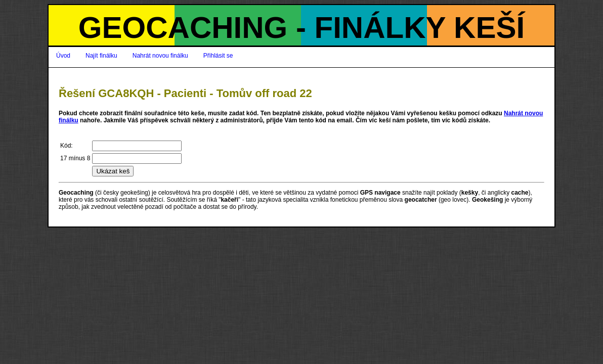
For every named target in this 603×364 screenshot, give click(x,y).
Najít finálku (101, 56)
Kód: (67, 146)
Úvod (63, 56)
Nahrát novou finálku (160, 56)
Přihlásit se (218, 56)
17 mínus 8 (75, 158)
